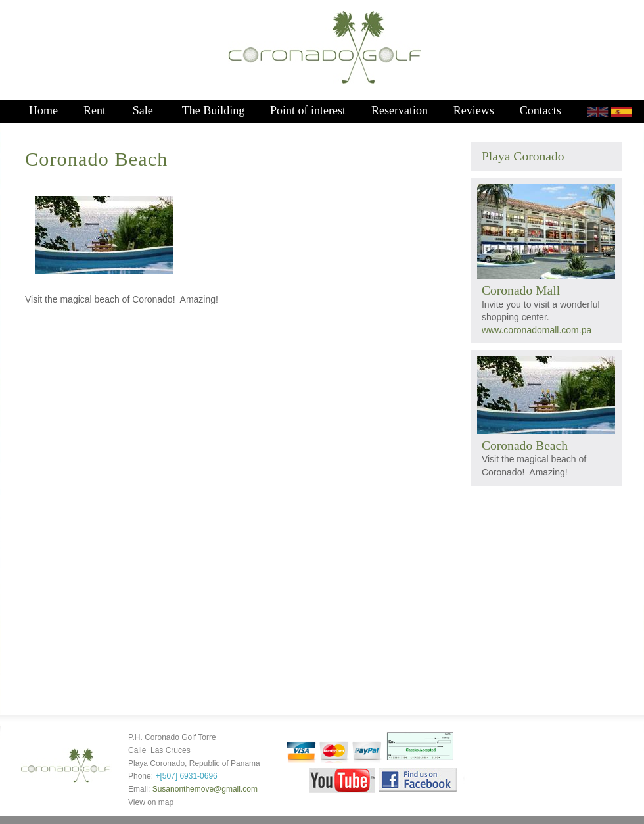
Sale (143, 110)
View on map (151, 802)
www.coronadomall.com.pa (537, 330)
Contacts (540, 110)
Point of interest (308, 110)
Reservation (400, 110)
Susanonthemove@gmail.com (205, 789)
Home (43, 110)
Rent (95, 110)
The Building (214, 110)
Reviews (474, 110)
